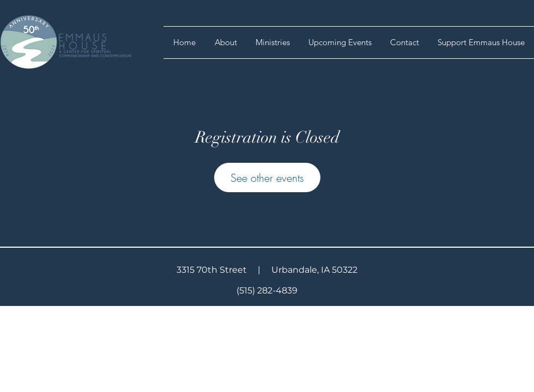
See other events (267, 178)
